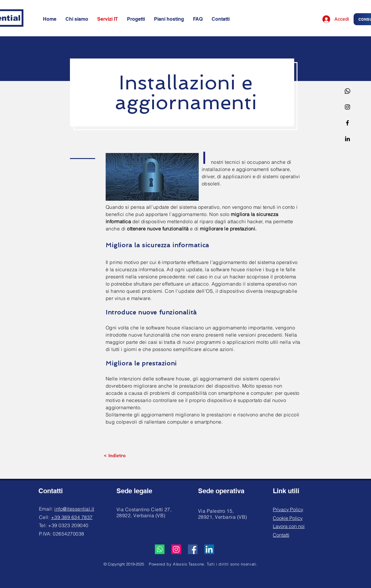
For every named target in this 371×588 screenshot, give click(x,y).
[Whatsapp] (347, 91)
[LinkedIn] (209, 549)
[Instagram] (347, 107)
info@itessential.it (74, 509)
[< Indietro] (115, 456)
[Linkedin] (347, 139)
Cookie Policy (288, 518)
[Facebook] (347, 123)
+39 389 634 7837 (72, 517)
